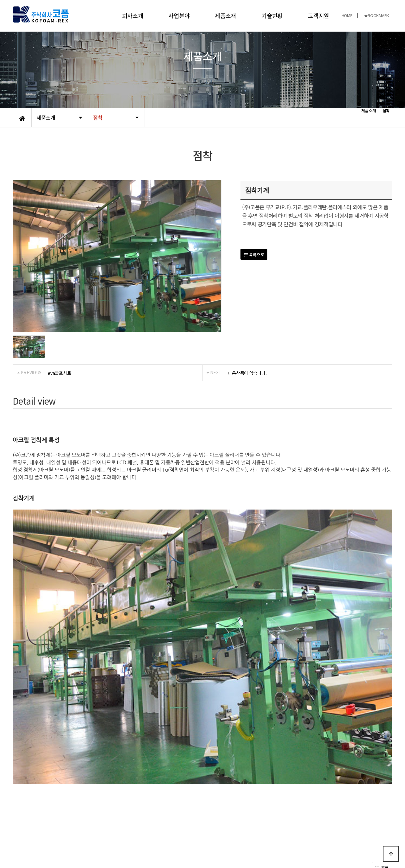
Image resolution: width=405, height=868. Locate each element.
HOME (347, 15)
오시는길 (81, 811)
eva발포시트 (59, 373)
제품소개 (225, 15)
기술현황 (272, 15)
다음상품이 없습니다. (247, 373)
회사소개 (133, 15)
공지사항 (59, 811)
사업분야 (179, 15)
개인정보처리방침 (29, 811)
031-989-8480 (318, 839)
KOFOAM (66, 842)
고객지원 (318, 15)
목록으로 (254, 255)
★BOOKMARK (377, 15)
